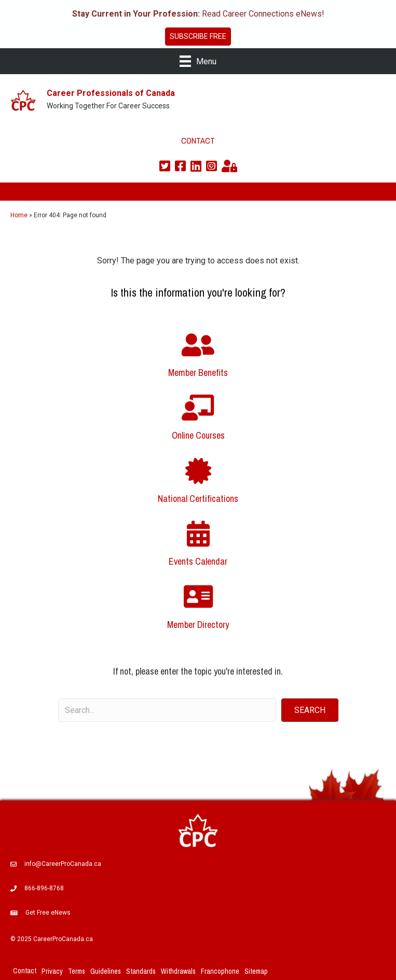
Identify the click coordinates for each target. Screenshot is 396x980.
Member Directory (198, 625)
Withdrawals (178, 971)
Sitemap (256, 971)
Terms (77, 971)
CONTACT (198, 141)
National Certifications (198, 499)
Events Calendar (198, 561)
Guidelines (106, 971)
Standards (141, 971)
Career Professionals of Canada (111, 93)
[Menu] (198, 61)
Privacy (52, 971)
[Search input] (167, 710)
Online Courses (198, 435)
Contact (25, 971)
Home (19, 215)
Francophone (220, 971)
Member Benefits (198, 373)
